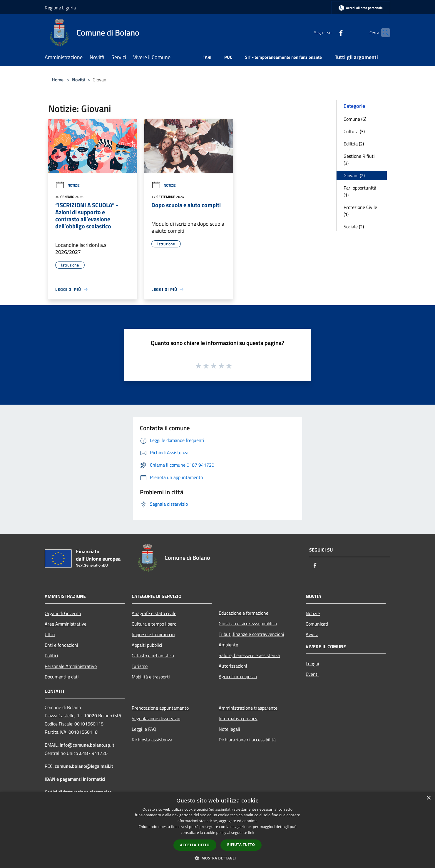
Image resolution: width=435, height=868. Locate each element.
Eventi (312, 674)
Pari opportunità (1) (360, 191)
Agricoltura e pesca (238, 676)
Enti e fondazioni (61, 645)
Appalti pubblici (147, 645)
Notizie (67, 185)
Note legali (229, 729)
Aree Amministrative (66, 624)
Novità (79, 80)
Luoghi (312, 663)
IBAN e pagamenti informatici (75, 779)
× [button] (428, 798)
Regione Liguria (60, 8)
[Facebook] (331, 32)
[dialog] (217, 830)
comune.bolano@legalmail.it (84, 766)
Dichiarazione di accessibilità (247, 740)
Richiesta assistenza (152, 740)
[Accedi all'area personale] (361, 8)
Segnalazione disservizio (156, 718)
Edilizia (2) (354, 144)
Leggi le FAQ (144, 729)
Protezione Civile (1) (360, 211)
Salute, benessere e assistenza (249, 655)
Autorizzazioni (233, 666)
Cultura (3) (354, 131)
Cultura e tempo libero (154, 624)
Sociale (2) (354, 227)
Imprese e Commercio (153, 634)
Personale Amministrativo (71, 666)
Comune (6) (355, 119)
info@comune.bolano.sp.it (87, 745)
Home (58, 80)
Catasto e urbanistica (153, 656)
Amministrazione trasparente (248, 708)
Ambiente (228, 645)
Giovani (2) (354, 175)
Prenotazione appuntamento (160, 708)
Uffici (50, 634)
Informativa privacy (238, 718)
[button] (217, 858)
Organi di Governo (63, 613)
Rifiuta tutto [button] (241, 845)
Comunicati (317, 624)
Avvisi (312, 634)
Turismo (140, 666)
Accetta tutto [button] (195, 845)
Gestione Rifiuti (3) (359, 160)
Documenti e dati (62, 677)
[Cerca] (383, 33)
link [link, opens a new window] (251, 833)
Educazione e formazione (244, 613)
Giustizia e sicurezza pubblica (248, 624)
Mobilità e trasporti (151, 677)
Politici (51, 656)
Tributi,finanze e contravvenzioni (251, 634)
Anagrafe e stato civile (154, 613)
